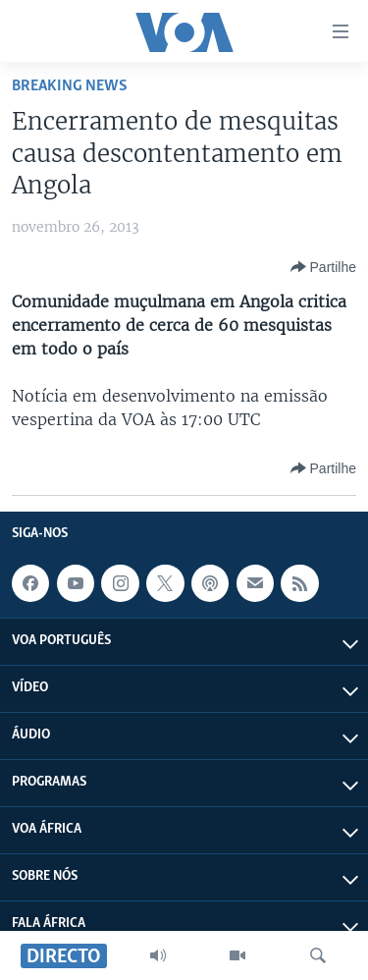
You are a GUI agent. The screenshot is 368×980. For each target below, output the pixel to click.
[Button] (323, 267)
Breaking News (70, 86)
